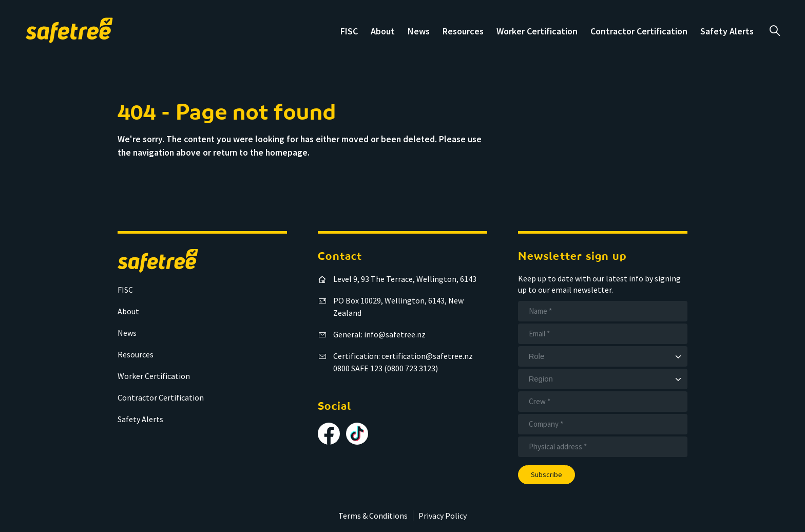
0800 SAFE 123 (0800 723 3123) (386, 368)
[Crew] (603, 402)
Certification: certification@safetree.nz (403, 356)
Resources (463, 31)
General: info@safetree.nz (379, 334)
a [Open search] (774, 31)
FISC (349, 31)
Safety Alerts (727, 31)
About (383, 31)
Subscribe (547, 474)
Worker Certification (537, 31)
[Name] (603, 311)
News (419, 31)
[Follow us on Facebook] (329, 434)
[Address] (603, 447)
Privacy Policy (443, 516)
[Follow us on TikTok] (357, 434)
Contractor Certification (639, 31)
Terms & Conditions (373, 516)
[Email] (603, 334)
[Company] (603, 424)
